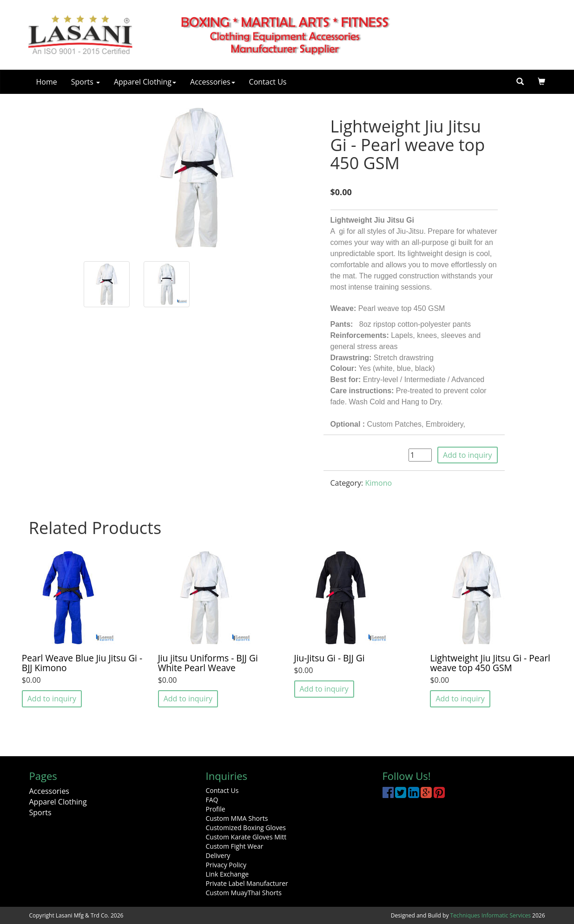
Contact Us (268, 82)
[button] (541, 82)
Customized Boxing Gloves (246, 828)
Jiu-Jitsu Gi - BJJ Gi (330, 658)
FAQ (212, 800)
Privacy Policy (226, 865)
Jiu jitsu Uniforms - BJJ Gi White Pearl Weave (208, 663)
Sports (86, 82)
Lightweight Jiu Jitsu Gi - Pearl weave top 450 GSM (490, 663)
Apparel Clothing (145, 82)
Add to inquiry (467, 455)
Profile (216, 809)
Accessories (213, 82)
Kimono (378, 483)
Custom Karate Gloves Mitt (246, 837)
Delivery (218, 855)
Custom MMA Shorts (237, 818)
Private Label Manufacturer (247, 883)
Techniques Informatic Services (491, 915)
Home (47, 82)
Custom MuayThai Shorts (244, 893)
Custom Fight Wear (235, 846)
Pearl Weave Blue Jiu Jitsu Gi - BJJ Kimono (82, 663)
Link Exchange (228, 874)
